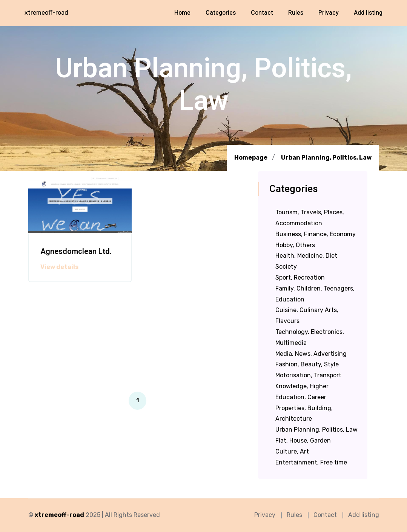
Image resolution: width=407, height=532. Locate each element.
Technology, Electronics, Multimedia (310, 337)
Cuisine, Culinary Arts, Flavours (307, 315)
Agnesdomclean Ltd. (76, 252)
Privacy (329, 13)
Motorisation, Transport (308, 375)
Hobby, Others (295, 245)
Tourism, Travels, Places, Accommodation (310, 218)
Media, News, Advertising (311, 354)
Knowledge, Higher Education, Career (302, 392)
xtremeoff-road (46, 13)
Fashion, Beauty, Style (307, 364)
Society (286, 267)
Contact (262, 13)
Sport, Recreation (300, 278)
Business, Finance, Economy (316, 234)
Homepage (251, 158)
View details (59, 267)
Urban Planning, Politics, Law (326, 158)
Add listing (368, 13)
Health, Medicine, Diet (306, 256)
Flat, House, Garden (303, 441)
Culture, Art (292, 451)
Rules (296, 13)
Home (182, 13)
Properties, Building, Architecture (304, 414)
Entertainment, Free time (311, 462)
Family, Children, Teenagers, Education (315, 294)
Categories (221, 13)
